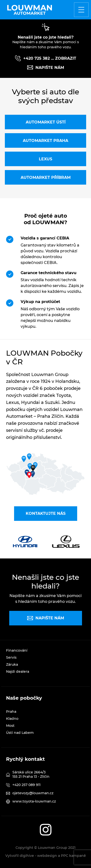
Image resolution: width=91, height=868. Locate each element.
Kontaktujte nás (46, 513)
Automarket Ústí (46, 122)
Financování (17, 650)
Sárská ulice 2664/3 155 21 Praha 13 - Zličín (31, 774)
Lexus (45, 159)
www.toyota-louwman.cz (34, 801)
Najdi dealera (18, 671)
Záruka (12, 664)
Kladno (12, 719)
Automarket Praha (45, 141)
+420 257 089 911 (26, 785)
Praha (11, 712)
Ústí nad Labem (20, 733)
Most (10, 726)
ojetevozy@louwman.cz (33, 793)
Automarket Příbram (46, 177)
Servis (11, 657)
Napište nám (46, 67)
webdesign (47, 856)
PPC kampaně (73, 856)
